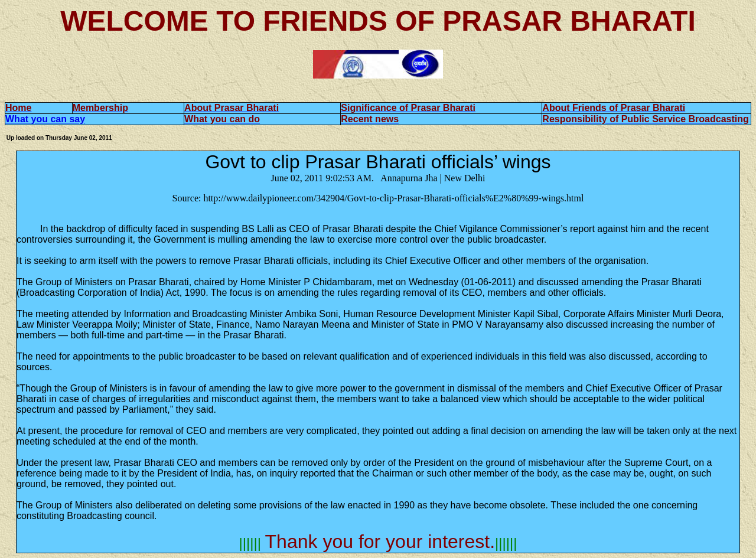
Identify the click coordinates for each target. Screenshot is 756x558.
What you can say (45, 119)
